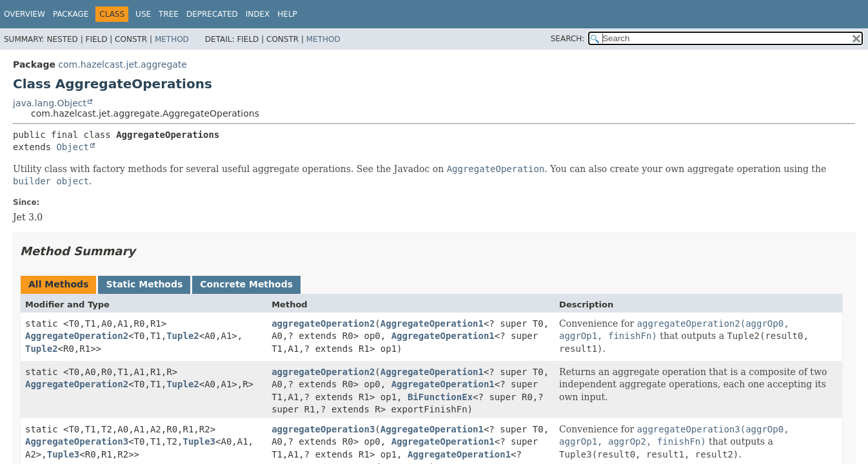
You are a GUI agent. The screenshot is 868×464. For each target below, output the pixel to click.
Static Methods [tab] (144, 284)
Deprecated (212, 14)
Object (73, 147)
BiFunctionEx (440, 397)
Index (258, 14)
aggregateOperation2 (323, 324)
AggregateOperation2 (77, 336)
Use (143, 14)
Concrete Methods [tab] (246, 284)
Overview (25, 14)
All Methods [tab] (58, 284)
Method (172, 39)
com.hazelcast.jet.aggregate (123, 64)
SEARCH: (568, 39)
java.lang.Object (50, 103)
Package (71, 14)
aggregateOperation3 (323, 429)
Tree (169, 14)
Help (287, 14)
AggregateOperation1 (432, 324)
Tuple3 (199, 441)
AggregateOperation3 (77, 441)
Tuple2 (183, 336)
